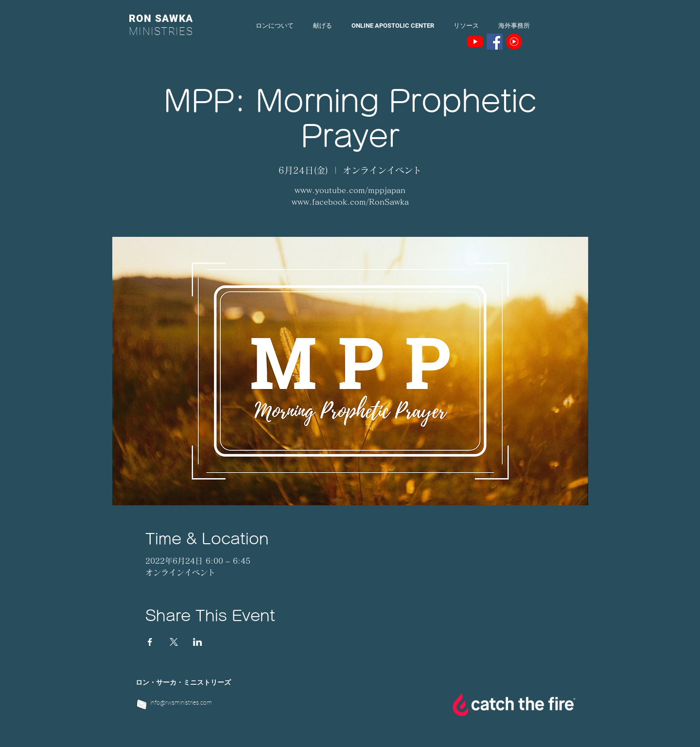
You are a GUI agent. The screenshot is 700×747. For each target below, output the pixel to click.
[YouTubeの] (475, 42)
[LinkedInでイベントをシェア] (198, 642)
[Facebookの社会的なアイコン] (495, 42)
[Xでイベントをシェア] (174, 642)
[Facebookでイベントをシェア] (150, 642)
